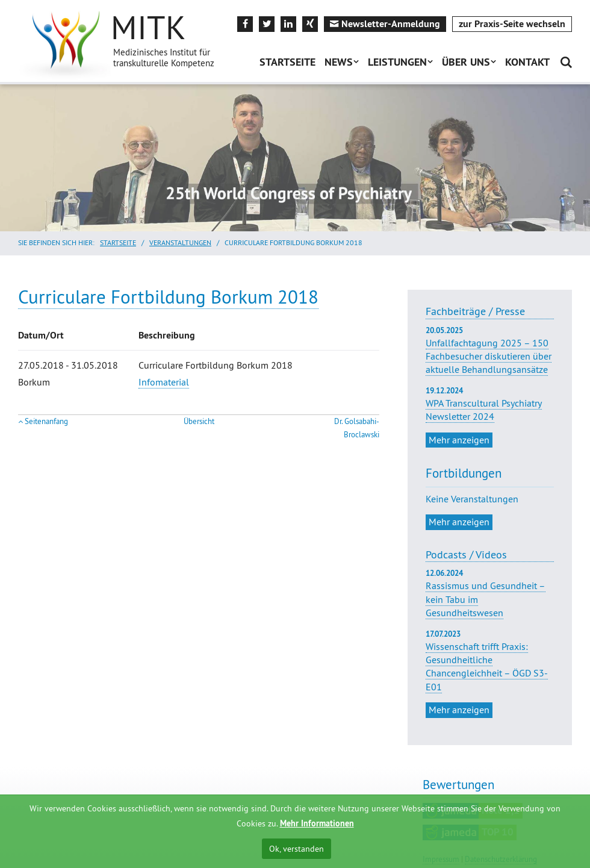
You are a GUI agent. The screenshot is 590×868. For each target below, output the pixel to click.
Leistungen (397, 62)
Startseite (287, 62)
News (339, 62)
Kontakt (527, 62)
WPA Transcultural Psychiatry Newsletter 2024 (490, 404)
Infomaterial (164, 382)
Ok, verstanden (297, 849)
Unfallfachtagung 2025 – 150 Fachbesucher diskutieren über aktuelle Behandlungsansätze (490, 351)
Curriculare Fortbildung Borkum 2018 (168, 297)
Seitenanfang (46, 421)
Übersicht (199, 421)
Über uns (466, 62)
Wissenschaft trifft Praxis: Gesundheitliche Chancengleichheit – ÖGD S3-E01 (487, 667)
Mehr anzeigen (459, 440)
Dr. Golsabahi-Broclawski (357, 428)
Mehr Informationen (317, 823)
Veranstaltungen (180, 242)
